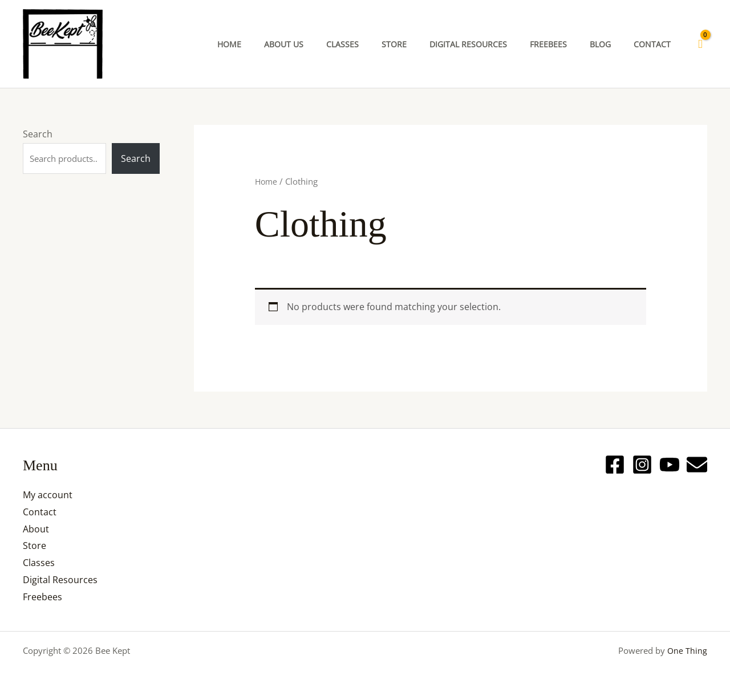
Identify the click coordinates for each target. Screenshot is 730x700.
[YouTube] (670, 465)
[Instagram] (642, 465)
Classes (39, 563)
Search (38, 134)
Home (267, 181)
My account (48, 495)
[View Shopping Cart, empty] (700, 44)
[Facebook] (615, 465)
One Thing (687, 650)
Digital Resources (60, 580)
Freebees (42, 597)
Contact (40, 512)
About (36, 529)
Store (35, 546)
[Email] (697, 465)
